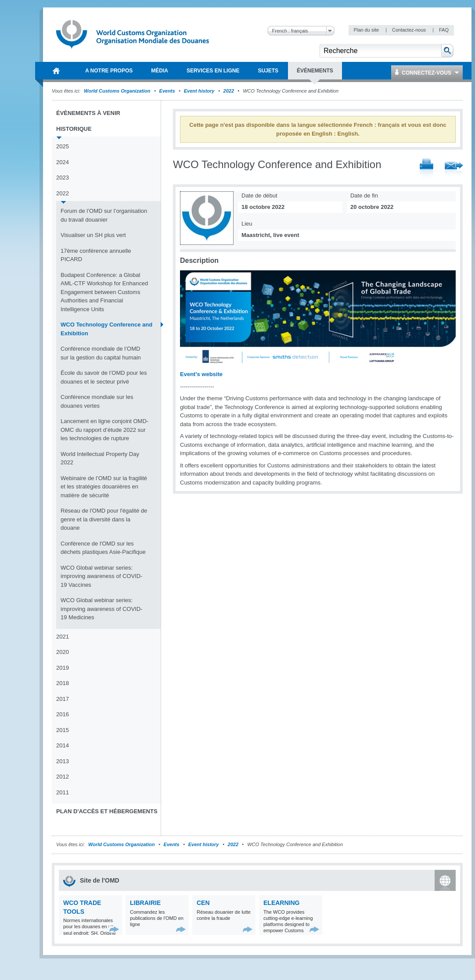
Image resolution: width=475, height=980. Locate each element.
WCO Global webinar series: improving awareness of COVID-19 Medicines (101, 609)
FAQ (444, 30)
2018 (63, 683)
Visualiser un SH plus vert (93, 235)
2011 (63, 792)
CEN (203, 903)
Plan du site (367, 30)
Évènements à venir (88, 113)
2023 (63, 178)
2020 (63, 652)
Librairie (145, 903)
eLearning (281, 903)
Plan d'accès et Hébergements (107, 811)
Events (167, 91)
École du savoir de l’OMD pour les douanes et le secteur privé (104, 377)
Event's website (201, 374)
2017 (63, 699)
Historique (74, 129)
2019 (63, 668)
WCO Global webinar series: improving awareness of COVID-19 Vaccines (101, 576)
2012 (63, 777)
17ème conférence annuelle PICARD (96, 255)
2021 (63, 637)
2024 (63, 162)
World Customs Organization (118, 91)
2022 (229, 91)
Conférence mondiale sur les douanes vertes (97, 401)
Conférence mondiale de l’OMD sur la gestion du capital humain (101, 353)
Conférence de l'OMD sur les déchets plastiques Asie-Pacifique (103, 548)
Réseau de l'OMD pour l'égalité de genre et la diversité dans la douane (104, 519)
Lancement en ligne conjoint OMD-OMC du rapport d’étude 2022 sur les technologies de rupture (104, 430)
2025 (63, 146)
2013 (63, 761)
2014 (63, 745)
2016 (63, 714)
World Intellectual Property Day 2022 (100, 458)
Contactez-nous (410, 30)
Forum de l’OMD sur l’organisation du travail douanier (104, 215)
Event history (199, 91)
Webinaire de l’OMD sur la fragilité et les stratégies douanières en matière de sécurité (104, 487)
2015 (63, 730)
